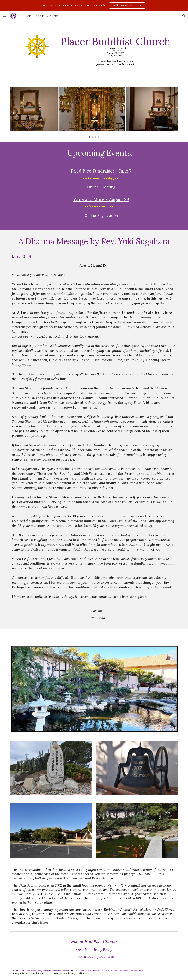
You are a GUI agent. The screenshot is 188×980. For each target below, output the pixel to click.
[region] (94, 5)
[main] (116, 51)
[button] (4, 16)
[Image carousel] (94, 111)
